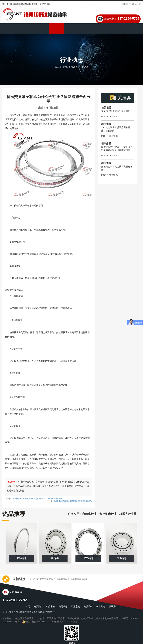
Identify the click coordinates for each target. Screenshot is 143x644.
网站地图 (126, 4)
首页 (10, 28)
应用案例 (71, 28)
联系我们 (136, 4)
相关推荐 (106, 108)
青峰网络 (73, 622)
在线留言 (118, 28)
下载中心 (102, 28)
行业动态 (84, 67)
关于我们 (25, 28)
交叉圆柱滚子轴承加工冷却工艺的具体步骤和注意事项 (73, 501)
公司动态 (56, 28)
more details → (111, 117)
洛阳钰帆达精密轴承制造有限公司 (46, 579)
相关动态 (73, 67)
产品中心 (41, 28)
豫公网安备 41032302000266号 (39, 622)
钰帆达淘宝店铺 (72, 579)
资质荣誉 (87, 28)
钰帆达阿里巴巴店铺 (92, 579)
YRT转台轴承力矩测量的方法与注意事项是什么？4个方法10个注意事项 (37, 499)
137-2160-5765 (128, 18)
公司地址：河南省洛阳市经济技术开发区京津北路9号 (29, 612)
